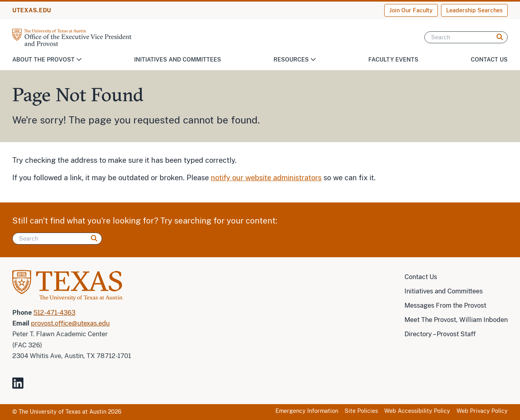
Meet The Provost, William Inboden (456, 320)
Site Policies (361, 411)
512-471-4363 (54, 313)
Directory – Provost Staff (440, 334)
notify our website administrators (266, 178)
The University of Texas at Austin (63, 412)
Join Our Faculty (411, 10)
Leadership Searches (474, 10)
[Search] (466, 37)
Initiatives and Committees (178, 60)
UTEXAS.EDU (32, 10)
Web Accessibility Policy (417, 411)
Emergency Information (307, 411)
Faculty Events (393, 60)
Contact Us (489, 60)
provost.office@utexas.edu (70, 323)
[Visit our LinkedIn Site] (21, 386)
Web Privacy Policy (482, 411)
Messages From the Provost (445, 305)
